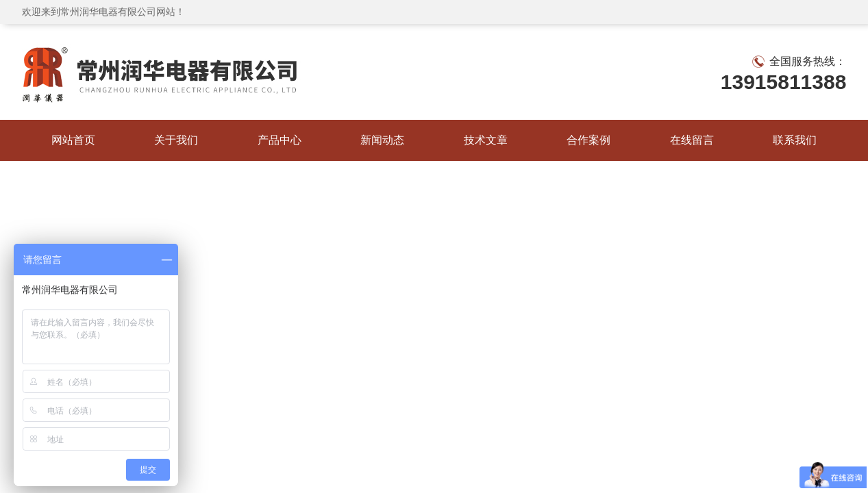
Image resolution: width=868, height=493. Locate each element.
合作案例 (588, 140)
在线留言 (692, 140)
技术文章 (486, 140)
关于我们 (176, 140)
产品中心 (280, 140)
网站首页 (73, 140)
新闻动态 (382, 140)
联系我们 (795, 140)
